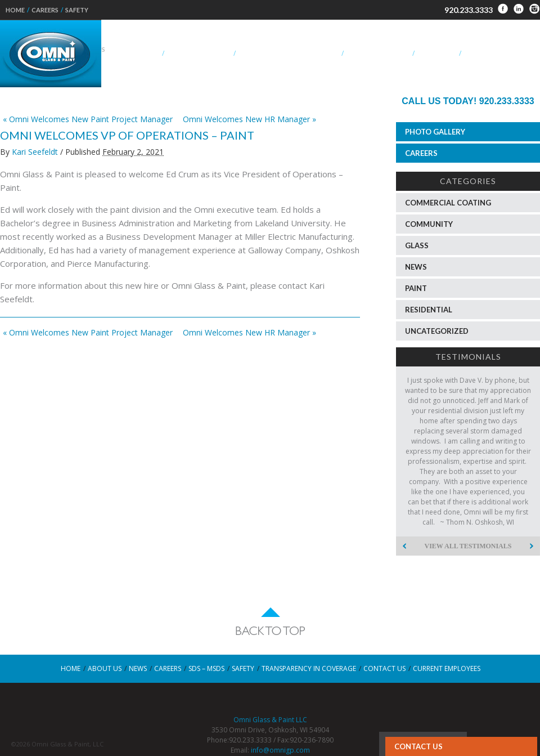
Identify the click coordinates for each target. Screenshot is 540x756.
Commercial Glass (199, 53)
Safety (77, 10)
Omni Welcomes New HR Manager (249, 119)
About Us (142, 53)
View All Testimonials (468, 546)
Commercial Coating (448, 203)
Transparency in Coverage (309, 668)
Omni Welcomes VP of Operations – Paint (127, 135)
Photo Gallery (435, 132)
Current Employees (447, 668)
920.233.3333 (469, 10)
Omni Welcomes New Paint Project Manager (88, 119)
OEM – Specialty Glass (501, 53)
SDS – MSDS (206, 668)
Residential (436, 53)
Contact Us (418, 746)
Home (15, 10)
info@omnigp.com (280, 750)
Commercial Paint (378, 53)
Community (429, 224)
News (416, 267)
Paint (416, 288)
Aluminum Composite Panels (288, 53)
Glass (417, 245)
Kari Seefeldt (35, 152)
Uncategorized (437, 331)
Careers (45, 10)
